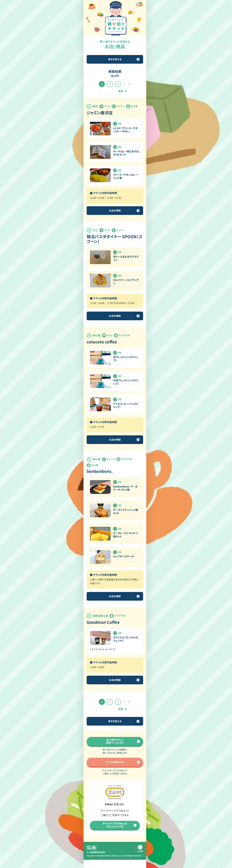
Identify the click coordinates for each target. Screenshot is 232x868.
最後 (121, 91)
